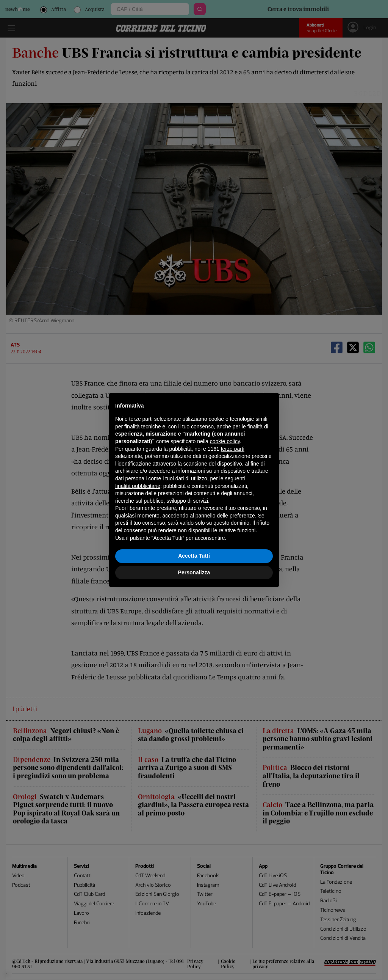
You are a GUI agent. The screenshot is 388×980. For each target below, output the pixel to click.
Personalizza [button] (194, 572)
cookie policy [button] (225, 441)
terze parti (233, 449)
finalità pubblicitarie (138, 486)
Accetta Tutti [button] (194, 556)
